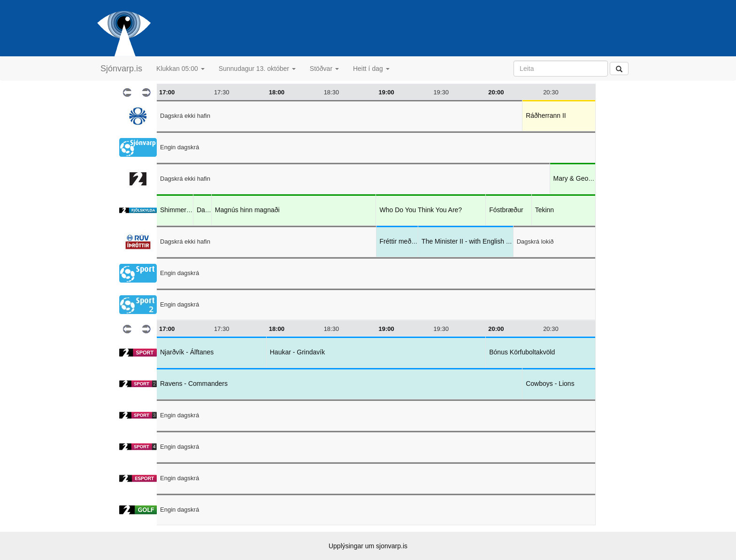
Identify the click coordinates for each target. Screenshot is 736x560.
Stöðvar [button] (324, 69)
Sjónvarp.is (121, 69)
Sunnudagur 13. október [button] (257, 69)
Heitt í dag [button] (371, 69)
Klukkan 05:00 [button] (180, 69)
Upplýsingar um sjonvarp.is (368, 546)
